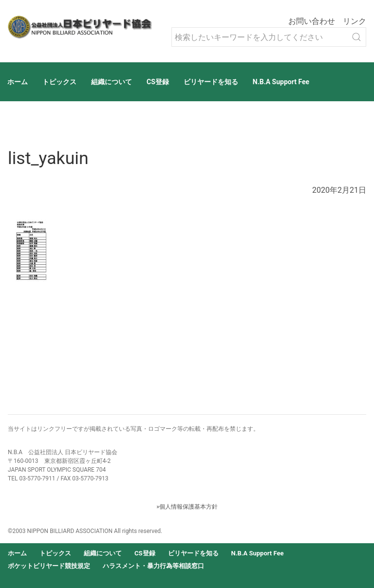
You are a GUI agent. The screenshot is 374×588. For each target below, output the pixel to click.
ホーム (18, 82)
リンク (355, 21)
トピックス (59, 82)
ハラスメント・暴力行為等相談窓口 (153, 566)
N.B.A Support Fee (281, 82)
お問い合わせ (312, 21)
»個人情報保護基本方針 (187, 507)
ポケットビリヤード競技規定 (49, 566)
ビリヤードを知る (211, 82)
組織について (112, 82)
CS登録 (158, 82)
